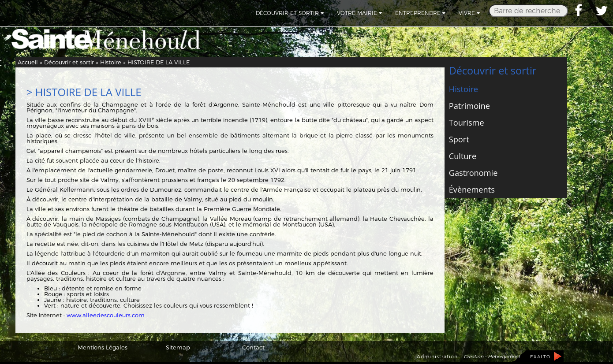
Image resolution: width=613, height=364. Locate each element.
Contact (253, 347)
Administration (437, 357)
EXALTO (540, 357)
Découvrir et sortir (69, 62)
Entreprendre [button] (420, 13)
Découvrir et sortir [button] (290, 13)
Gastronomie (473, 173)
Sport (459, 139)
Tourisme (467, 123)
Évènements (472, 189)
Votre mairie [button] (359, 13)
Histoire (111, 62)
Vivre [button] (469, 13)
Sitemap (178, 347)
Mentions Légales (103, 347)
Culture (463, 156)
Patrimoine (469, 106)
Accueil (28, 62)
